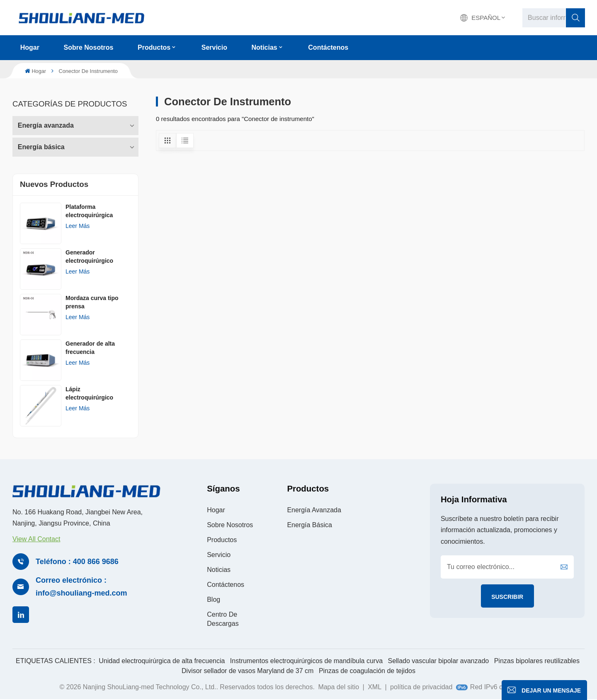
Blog (214, 599)
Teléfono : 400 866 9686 (77, 562)
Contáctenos (328, 47)
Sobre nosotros (88, 47)
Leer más (78, 226)
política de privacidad (421, 687)
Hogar (30, 47)
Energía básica (41, 147)
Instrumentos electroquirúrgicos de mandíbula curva (306, 661)
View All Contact (36, 539)
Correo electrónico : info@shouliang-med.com (81, 587)
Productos (154, 47)
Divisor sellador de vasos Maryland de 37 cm (248, 671)
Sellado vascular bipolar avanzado (438, 661)
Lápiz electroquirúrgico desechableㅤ (89, 394)
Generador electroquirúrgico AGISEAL (89, 257)
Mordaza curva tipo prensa (92, 302)
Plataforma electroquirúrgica (89, 211)
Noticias (265, 47)
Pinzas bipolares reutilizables (537, 661)
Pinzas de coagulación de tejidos (367, 671)
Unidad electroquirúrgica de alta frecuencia (162, 661)
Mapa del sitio (339, 687)
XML (375, 687)
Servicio (214, 47)
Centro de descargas (223, 619)
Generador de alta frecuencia (90, 348)
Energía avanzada (46, 125)
